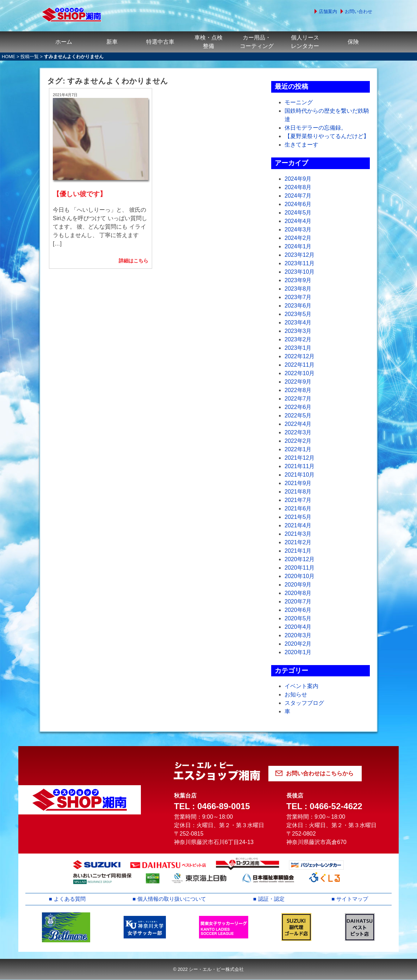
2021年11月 (300, 466)
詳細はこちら (133, 251)
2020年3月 (298, 635)
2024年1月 (298, 246)
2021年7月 (298, 500)
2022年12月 (300, 356)
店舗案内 (328, 11)
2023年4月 (298, 322)
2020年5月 (298, 618)
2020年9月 (298, 585)
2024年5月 (298, 213)
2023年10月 (300, 272)
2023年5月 (298, 314)
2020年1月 (298, 652)
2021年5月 (298, 517)
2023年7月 (298, 297)
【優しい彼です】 (80, 184)
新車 (112, 42)
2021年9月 (298, 483)
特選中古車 (160, 42)
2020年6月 (298, 610)
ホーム (64, 42)
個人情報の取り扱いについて (172, 899)
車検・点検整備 (208, 42)
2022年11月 (300, 365)
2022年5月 (298, 415)
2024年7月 (298, 196)
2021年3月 (298, 534)
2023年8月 (298, 289)
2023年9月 (298, 280)
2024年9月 (298, 179)
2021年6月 (298, 508)
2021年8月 (298, 492)
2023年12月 (300, 255)
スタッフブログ (304, 703)
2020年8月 (298, 593)
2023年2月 (298, 339)
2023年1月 (298, 348)
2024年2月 (298, 238)
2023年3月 (298, 331)
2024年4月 (298, 221)
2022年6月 (298, 407)
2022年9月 (298, 382)
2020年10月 (300, 576)
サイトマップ (353, 899)
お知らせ (296, 694)
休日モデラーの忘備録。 (316, 128)
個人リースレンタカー (305, 42)
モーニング (299, 102)
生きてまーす (301, 145)
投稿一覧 (30, 57)
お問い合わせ (359, 11)
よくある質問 (69, 899)
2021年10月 (300, 475)
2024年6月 (298, 204)
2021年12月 (300, 458)
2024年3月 (298, 230)
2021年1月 (298, 551)
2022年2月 (298, 441)
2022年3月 (298, 432)
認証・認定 (272, 899)
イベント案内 (301, 686)
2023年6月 (298, 306)
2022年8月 (298, 390)
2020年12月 (300, 559)
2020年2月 (298, 644)
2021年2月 (298, 542)
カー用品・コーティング (257, 42)
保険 (353, 42)
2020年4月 (298, 627)
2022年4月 (298, 424)
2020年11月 (300, 568)
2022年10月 (300, 373)
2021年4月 (298, 525)
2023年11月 (300, 263)
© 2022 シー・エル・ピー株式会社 (208, 970)
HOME (8, 57)
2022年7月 (298, 399)
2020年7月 (298, 601)
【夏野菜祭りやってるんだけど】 (327, 136)
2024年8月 (298, 187)
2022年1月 (298, 449)
